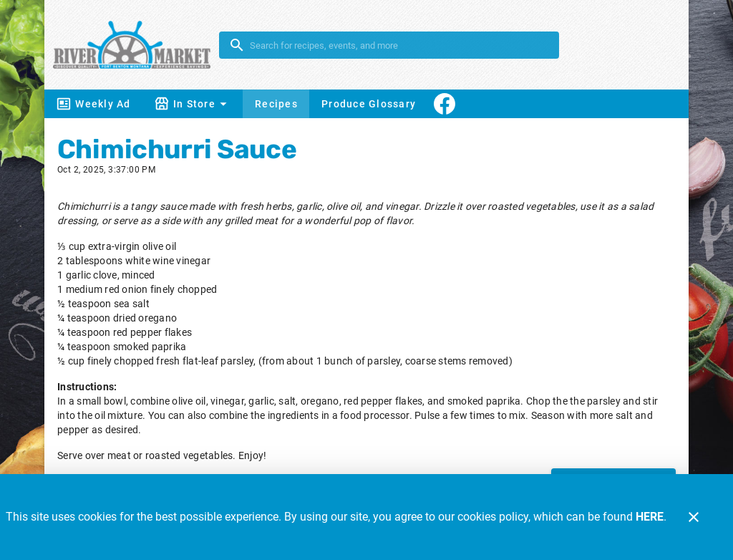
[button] (193, 104)
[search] (399, 45)
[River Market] (136, 45)
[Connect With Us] (445, 104)
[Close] (694, 517)
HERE (650, 517)
